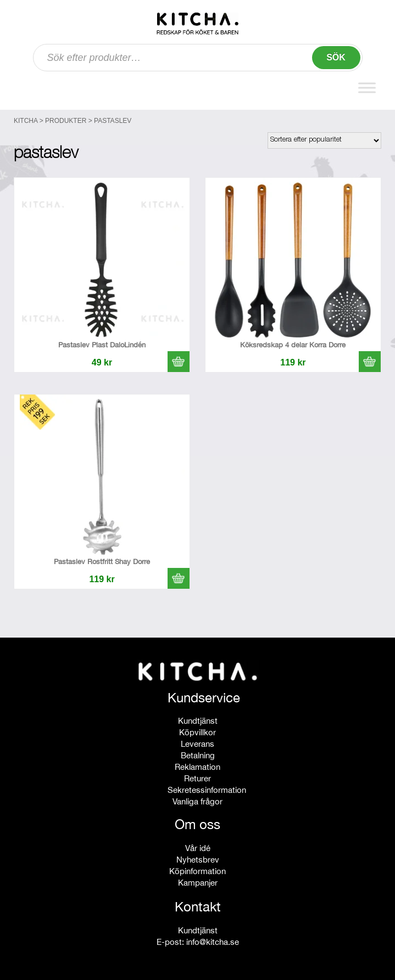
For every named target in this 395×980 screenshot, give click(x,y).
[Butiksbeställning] (324, 140)
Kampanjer (198, 883)
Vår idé (198, 848)
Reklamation (197, 767)
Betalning (198, 755)
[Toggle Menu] (367, 88)
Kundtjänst (198, 721)
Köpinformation (197, 871)
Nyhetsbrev (198, 860)
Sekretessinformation (207, 790)
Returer (197, 778)
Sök (336, 57)
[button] (179, 362)
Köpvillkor (197, 732)
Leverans (197, 744)
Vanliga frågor (197, 801)
